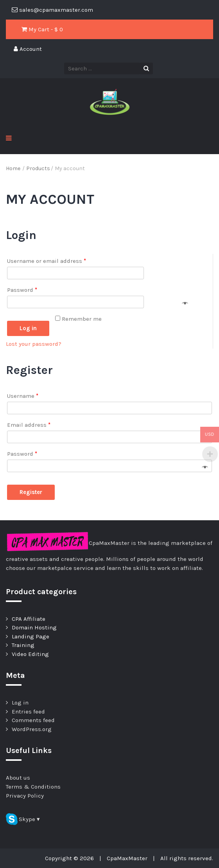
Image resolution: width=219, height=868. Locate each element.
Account (28, 49)
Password (22, 290)
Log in (28, 328)
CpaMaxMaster (127, 858)
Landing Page (31, 636)
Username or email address (47, 261)
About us (18, 778)
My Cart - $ (42, 29)
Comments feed (33, 720)
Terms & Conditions (33, 787)
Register (31, 492)
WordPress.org (32, 729)
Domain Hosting (34, 627)
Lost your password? (34, 344)
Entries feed (28, 712)
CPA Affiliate (29, 619)
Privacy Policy (25, 796)
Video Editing (30, 654)
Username (23, 396)
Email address (29, 425)
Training (23, 645)
